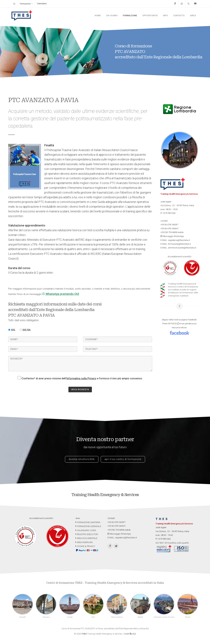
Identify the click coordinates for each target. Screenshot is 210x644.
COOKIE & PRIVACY (85, 546)
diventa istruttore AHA (82, 459)
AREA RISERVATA (84, 542)
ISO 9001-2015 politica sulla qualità (172, 543)
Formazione (26, 4)
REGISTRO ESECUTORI (87, 534)
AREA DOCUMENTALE (86, 538)
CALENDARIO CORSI (86, 530)
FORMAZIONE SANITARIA (88, 522)
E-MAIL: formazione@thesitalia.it (176, 244)
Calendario (42, 4)
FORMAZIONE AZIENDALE (88, 526)
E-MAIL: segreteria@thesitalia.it (175, 240)
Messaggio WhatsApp (172, 236)
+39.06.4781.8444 (169, 229)
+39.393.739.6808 (169, 232)
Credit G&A (130, 634)
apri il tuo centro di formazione (123, 459)
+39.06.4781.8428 (169, 225)
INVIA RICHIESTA (80, 390)
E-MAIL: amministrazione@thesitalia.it (178, 248)
